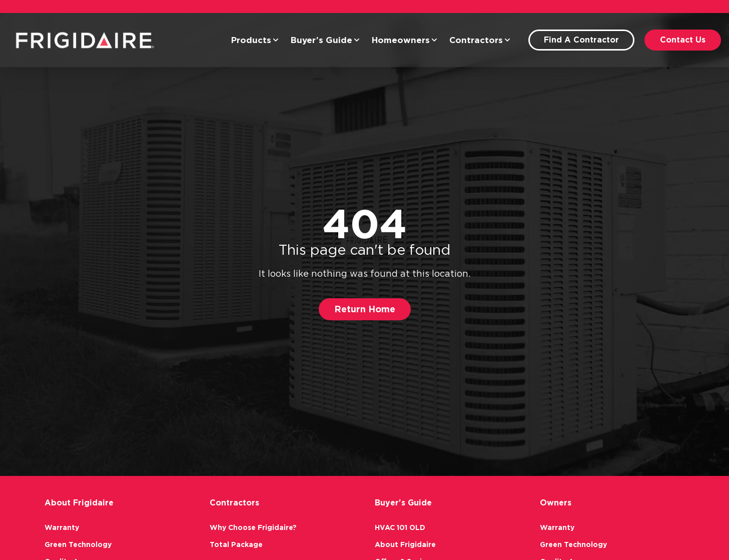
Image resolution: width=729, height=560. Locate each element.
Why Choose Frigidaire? (253, 527)
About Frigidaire (405, 544)
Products (255, 40)
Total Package (236, 544)
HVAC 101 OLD (400, 527)
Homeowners (405, 40)
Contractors (480, 40)
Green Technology (78, 544)
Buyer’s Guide (325, 40)
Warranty (62, 527)
